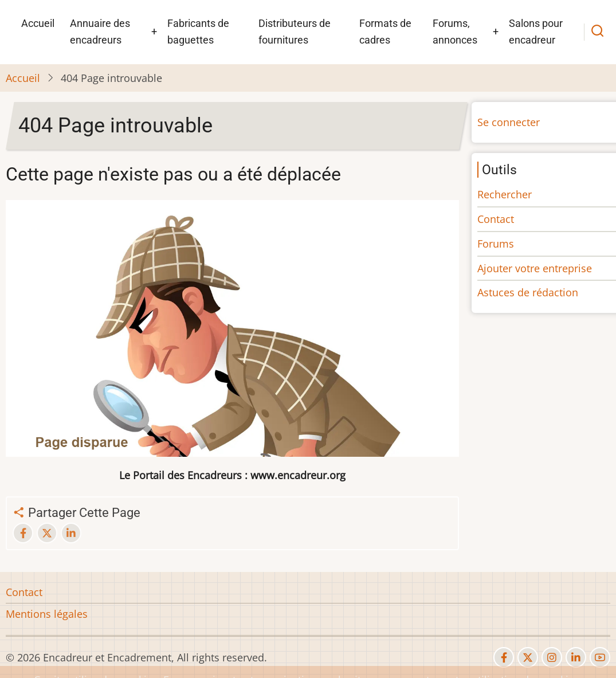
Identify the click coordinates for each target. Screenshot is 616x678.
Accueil (38, 23)
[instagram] (552, 657)
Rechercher (505, 194)
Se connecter (509, 122)
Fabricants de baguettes (198, 32)
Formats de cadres (385, 32)
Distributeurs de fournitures (295, 32)
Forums (496, 244)
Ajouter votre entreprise (535, 268)
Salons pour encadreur (536, 32)
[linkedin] (576, 657)
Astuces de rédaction (528, 292)
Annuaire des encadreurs (100, 32)
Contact (496, 219)
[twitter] (528, 657)
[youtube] (600, 657)
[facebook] (504, 657)
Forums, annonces (455, 32)
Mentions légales (47, 614)
